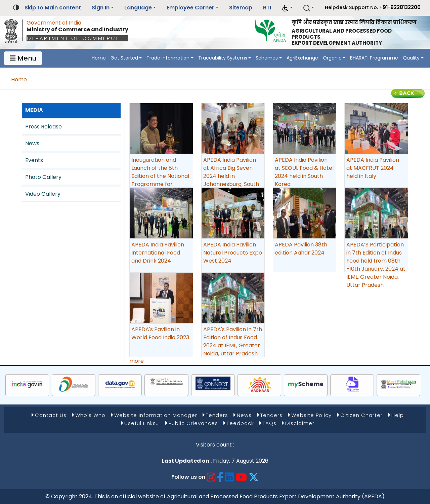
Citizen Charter (361, 415)
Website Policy (311, 415)
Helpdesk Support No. (373, 7)
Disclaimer (300, 423)
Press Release (44, 127)
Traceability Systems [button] (223, 58)
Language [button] (138, 8)
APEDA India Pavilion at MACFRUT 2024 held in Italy (373, 168)
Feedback (240, 423)
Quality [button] (411, 58)
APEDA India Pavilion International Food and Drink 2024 (158, 253)
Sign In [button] (101, 8)
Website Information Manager (156, 415)
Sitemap (241, 8)
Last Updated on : (187, 461)
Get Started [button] (124, 58)
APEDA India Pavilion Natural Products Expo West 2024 (233, 253)
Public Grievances (193, 423)
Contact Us (51, 415)
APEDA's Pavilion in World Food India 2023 (160, 333)
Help (398, 415)
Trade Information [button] (168, 58)
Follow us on (188, 477)
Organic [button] (332, 58)
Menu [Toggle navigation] (23, 58)
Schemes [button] (267, 58)
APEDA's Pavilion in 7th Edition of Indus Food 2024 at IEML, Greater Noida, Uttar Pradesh (233, 341)
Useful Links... (142, 423)
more (137, 361)
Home (99, 58)
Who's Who (90, 415)
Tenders (217, 415)
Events (34, 160)
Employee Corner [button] (190, 8)
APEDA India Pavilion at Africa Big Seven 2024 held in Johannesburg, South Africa (231, 176)
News (32, 143)
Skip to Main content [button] (53, 8)
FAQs (270, 423)
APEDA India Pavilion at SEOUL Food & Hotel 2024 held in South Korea (304, 172)
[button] (287, 8)
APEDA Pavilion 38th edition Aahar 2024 (301, 249)
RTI (267, 8)
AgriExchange (302, 58)
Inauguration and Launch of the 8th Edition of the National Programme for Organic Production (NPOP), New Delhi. (160, 180)
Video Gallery (43, 194)
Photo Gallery (43, 177)
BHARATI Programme (374, 58)
